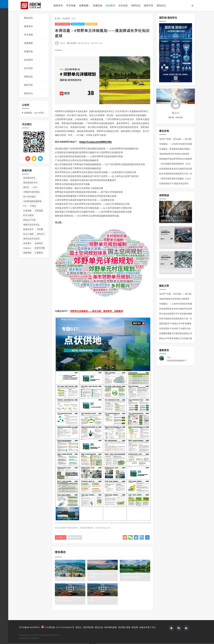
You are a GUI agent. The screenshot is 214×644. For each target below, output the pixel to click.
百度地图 (27, 210)
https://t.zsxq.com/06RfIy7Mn (96, 142)
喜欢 (61, 537)
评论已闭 (75, 537)
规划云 (26, 187)
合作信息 (123, 5)
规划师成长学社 (30, 182)
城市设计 (41, 234)
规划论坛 (161, 5)
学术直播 (71, 5)
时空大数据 (28, 215)
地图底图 (27, 253)
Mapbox (27, 248)
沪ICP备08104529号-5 (29, 628)
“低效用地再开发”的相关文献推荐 (174, 154)
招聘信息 (136, 5)
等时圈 (40, 229)
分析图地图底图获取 (32, 201)
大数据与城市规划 (31, 192)
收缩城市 (39, 243)
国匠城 (34, 5)
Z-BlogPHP (34, 638)
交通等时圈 (39, 248)
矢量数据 (39, 253)
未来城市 (27, 243)
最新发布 (58, 5)
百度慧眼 (39, 210)
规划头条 (99, 628)
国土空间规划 (29, 196)
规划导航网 (88, 628)
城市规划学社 (29, 178)
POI (25, 206)
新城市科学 (28, 229)
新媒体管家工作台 (148, 628)
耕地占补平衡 (29, 220)
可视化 (33, 206)
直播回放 (98, 5)
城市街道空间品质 (31, 239)
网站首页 (28, 18)
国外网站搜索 (111, 628)
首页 (58, 19)
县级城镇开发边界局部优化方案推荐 (176, 159)
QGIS (35, 187)
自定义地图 (28, 234)
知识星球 (110, 5)
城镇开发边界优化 (31, 225)
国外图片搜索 (124, 628)
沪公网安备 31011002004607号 (58, 627)
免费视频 (84, 5)
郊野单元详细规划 (63, 24)
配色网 (135, 628)
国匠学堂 (149, 5)
